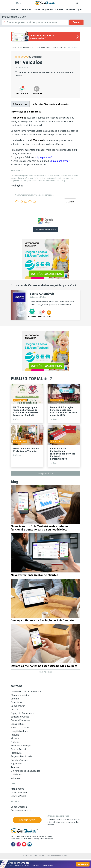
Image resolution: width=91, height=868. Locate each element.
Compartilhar (20, 104)
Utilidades (16, 774)
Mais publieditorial (46, 473)
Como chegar (18, 706)
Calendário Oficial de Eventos (26, 691)
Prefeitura (16, 753)
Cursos (14, 709)
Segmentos (48, 9)
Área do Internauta (21, 810)
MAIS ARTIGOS (45, 672)
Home (13, 48)
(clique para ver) (43, 157)
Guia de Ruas (18, 724)
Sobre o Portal (18, 796)
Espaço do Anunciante (22, 713)
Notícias (59, 9)
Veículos (15, 778)
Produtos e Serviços (21, 745)
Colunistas (70, 9)
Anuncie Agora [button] (27, 820)
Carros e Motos (59, 48)
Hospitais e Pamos (21, 731)
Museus (15, 738)
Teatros (15, 767)
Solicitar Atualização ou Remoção (51, 104)
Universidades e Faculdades (25, 771)
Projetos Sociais (19, 760)
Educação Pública (20, 717)
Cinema (15, 699)
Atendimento (18, 789)
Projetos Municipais (21, 756)
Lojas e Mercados (43, 48)
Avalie (70, 202)
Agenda (81, 9)
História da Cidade (21, 727)
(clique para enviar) (60, 161)
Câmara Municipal (20, 695)
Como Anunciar (19, 792)
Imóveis (15, 735)
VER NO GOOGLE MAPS (45, 230)
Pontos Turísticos (20, 749)
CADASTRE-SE (83, 864)
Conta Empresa (19, 807)
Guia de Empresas (26, 48)
